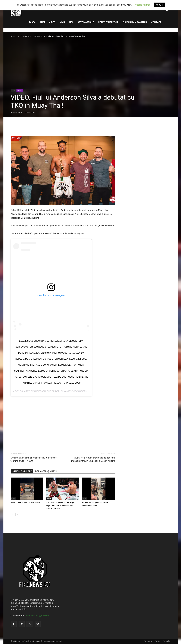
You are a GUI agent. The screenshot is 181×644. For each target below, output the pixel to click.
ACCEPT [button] (160, 5)
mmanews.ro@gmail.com (37, 615)
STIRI (42, 22)
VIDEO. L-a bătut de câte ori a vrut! (26, 502)
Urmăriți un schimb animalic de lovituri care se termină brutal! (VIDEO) (34, 459)
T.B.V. (20, 113)
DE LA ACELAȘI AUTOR (46, 471)
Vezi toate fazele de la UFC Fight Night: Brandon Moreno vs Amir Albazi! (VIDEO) (60, 505)
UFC (71, 22)
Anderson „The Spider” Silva (50, 391)
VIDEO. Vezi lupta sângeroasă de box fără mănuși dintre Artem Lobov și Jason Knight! (93, 459)
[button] (167, 10)
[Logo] (16, 10)
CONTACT (156, 22)
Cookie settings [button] (143, 5)
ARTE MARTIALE (86, 22)
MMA (62, 22)
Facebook (148, 641)
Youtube (167, 641)
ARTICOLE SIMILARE (22, 471)
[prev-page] (13, 514)
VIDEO (52, 22)
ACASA (32, 22)
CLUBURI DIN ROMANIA (135, 22)
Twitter (158, 641)
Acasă (13, 36)
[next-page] (17, 514)
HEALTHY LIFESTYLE (108, 22)
